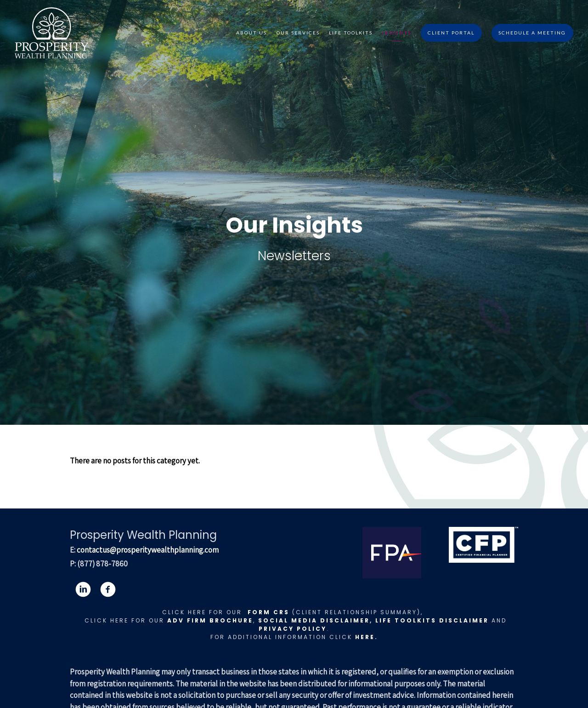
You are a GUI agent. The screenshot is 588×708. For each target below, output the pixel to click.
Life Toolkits (351, 33)
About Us (252, 33)
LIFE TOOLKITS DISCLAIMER (432, 620)
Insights (397, 33)
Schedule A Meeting (532, 33)
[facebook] (108, 589)
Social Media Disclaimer (314, 620)
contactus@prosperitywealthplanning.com (148, 550)
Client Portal (451, 33)
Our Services (298, 33)
